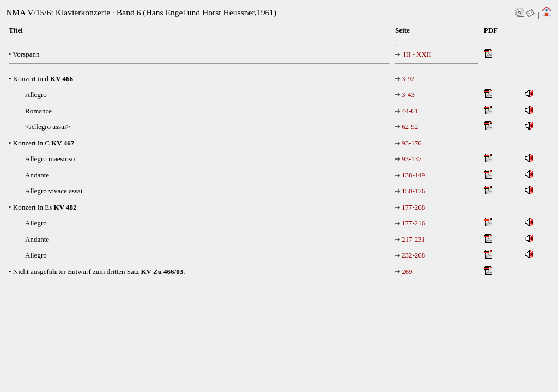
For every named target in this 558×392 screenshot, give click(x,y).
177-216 (410, 223)
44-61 (407, 111)
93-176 (408, 143)
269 (404, 271)
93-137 (408, 159)
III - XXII (413, 54)
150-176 (410, 191)
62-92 (407, 127)
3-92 (405, 79)
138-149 (410, 175)
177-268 (410, 207)
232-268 (410, 255)
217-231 (410, 239)
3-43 (405, 94)
